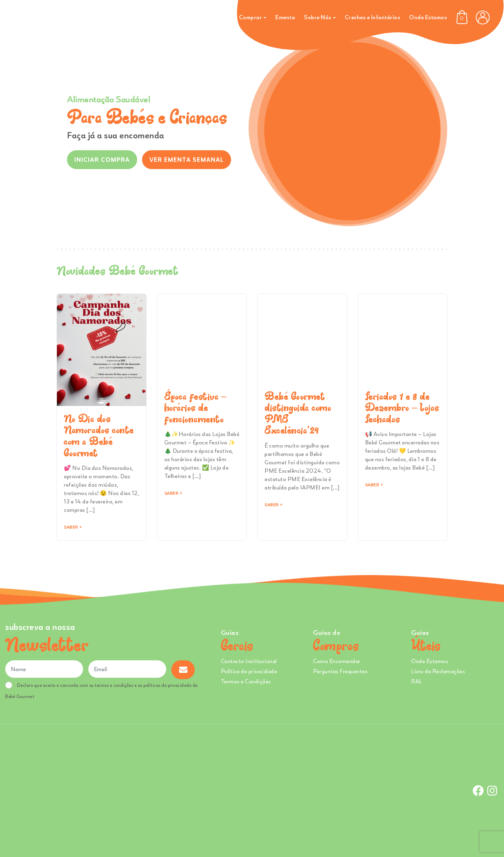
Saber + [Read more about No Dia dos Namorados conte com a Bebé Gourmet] (73, 527)
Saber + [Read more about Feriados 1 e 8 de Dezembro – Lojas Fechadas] (374, 485)
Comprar (251, 17)
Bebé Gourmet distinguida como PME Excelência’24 (298, 413)
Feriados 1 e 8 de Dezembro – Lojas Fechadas (402, 408)
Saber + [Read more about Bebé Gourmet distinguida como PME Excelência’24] (273, 505)
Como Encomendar (337, 661)
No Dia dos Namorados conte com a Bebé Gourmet (99, 436)
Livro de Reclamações (438, 671)
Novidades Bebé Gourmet (117, 270)
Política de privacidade (249, 671)
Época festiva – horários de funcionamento (196, 408)
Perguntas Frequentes (340, 671)
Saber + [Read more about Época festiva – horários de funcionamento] (173, 493)
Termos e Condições (246, 681)
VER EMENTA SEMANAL (187, 160)
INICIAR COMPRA (102, 160)
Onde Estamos (428, 17)
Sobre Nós (318, 17)
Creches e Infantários (373, 17)
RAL (417, 681)
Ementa (285, 17)
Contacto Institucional (249, 661)
